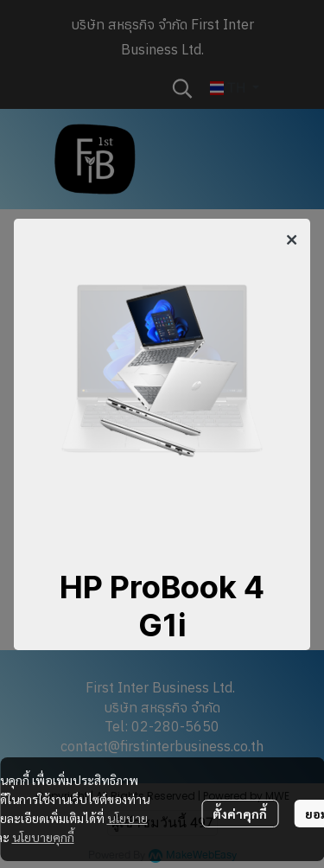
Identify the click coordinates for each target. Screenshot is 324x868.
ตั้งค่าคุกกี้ (240, 814)
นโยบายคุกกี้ (43, 837)
